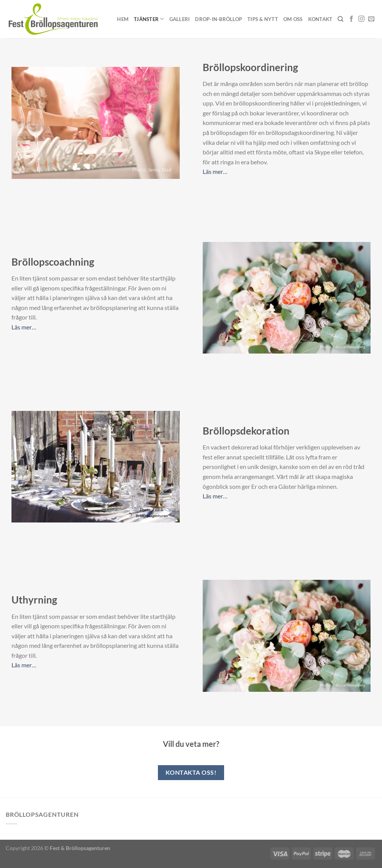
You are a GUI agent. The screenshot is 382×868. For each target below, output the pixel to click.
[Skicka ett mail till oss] (371, 19)
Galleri (180, 19)
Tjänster (149, 19)
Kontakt (320, 19)
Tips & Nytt (263, 19)
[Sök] (341, 19)
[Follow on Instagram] (361, 19)
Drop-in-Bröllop (219, 19)
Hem (123, 19)
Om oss (293, 19)
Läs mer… (215, 171)
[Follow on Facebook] (351, 19)
